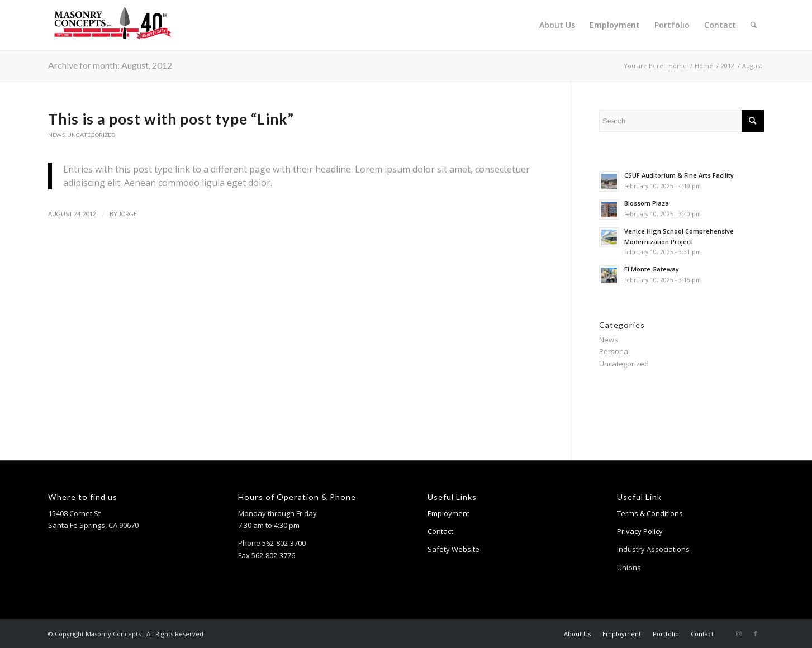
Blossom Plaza (647, 203)
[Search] (754, 25)
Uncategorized (91, 135)
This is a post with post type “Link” (171, 119)
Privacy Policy (640, 531)
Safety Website (454, 549)
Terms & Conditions (650, 513)
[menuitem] (557, 25)
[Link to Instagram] (739, 633)
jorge (128, 214)
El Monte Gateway (652, 269)
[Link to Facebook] (756, 633)
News (56, 135)
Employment (448, 513)
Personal (614, 351)
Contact (440, 531)
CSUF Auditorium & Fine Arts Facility (679, 175)
